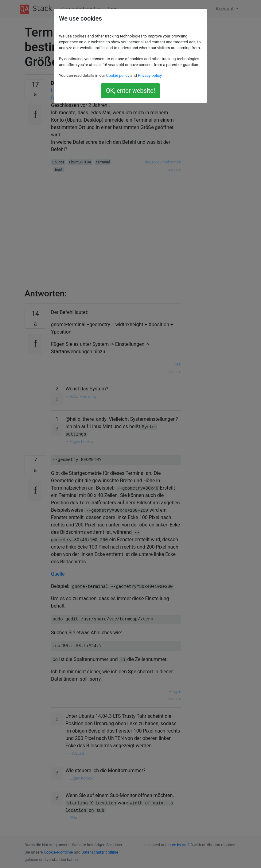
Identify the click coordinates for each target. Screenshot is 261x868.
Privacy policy (150, 75)
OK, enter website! (130, 91)
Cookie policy (118, 75)
